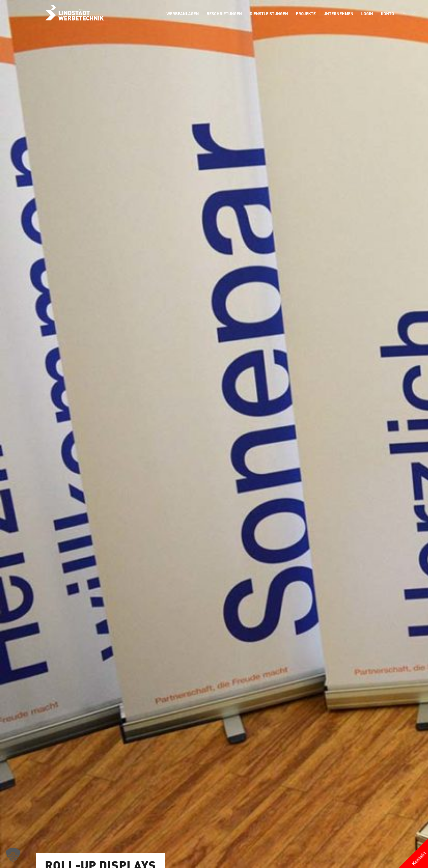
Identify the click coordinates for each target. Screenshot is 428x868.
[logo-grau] (75, 13)
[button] (13, 855)
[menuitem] (183, 13)
